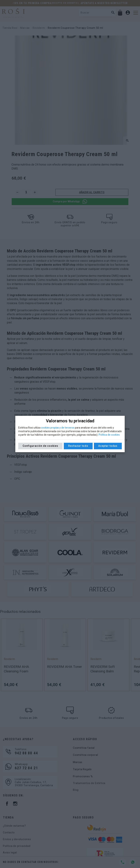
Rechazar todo (78, 446)
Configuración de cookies (40, 446)
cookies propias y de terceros (58, 428)
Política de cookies (109, 435)
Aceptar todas (108, 446)
